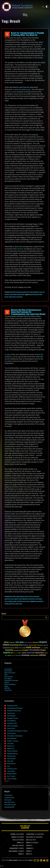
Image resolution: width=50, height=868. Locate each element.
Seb (8, 766)
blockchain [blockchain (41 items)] (26, 645)
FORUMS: (20, 854)
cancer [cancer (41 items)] (35, 645)
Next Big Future (9, 802)
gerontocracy (12, 604)
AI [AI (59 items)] (9, 642)
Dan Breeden (11, 716)
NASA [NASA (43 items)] (12, 653)
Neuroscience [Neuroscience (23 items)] (16, 653)
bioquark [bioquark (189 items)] (43, 642)
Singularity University (11, 680)
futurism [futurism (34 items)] (21, 648)
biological (22, 597)
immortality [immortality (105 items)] (9, 650)
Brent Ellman (11, 764)
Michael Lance (12, 769)
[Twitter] (38, 860)
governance (20, 292)
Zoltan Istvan (12, 297)
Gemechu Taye (12, 723)
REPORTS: (28, 846)
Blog (25, 15)
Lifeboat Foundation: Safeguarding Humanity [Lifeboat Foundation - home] (20, 7)
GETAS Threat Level (25, 827)
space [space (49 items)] (13, 655)
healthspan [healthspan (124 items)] (36, 648)
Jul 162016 (7, 312)
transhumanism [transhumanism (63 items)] (34, 655)
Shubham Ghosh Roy (14, 711)
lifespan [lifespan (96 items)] (43, 650)
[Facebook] (35, 860)
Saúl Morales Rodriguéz (15, 708)
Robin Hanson (18, 249)
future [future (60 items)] (17, 648)
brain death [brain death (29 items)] (31, 645)
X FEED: (14, 840)
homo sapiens (14, 599)
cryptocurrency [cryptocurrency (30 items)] (40, 645)
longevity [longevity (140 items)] (7, 653)
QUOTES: (28, 854)
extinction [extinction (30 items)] (12, 648)
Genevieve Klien (12, 706)
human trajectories (34, 292)
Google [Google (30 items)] (24, 648)
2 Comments (19, 297)
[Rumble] (47, 860)
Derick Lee (11, 746)
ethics (27, 597)
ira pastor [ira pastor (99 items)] (25, 650)
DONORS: (19, 843)
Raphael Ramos (12, 754)
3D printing (8, 669)
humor (41, 292)
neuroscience (39, 599)
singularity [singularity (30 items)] (9, 656)
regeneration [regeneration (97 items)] (39, 653)
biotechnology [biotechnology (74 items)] (14, 645)
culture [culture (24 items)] (44, 645)
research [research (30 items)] (46, 653)
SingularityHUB (9, 807)
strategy (10, 601)
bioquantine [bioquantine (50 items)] (36, 642)
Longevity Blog (9, 798)
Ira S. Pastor (11, 776)
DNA (6, 675)
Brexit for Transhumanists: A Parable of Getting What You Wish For (27, 34)
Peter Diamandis (10, 673)
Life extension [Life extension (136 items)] (34, 650)
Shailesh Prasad (12, 718)
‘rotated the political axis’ (22, 89)
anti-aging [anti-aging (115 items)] (20, 642)
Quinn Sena (11, 713)
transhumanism (21, 295)
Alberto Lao (11, 748)
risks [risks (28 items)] (6, 655)
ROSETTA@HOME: (13, 851)
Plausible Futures (10, 805)
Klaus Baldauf (12, 738)
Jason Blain (11, 771)
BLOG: (28, 840)
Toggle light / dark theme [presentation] (47, 7)
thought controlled (17, 601)
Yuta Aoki (10, 743)
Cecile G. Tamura (13, 741)
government (26, 292)
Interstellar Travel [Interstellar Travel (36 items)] (18, 650)
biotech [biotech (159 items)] (6, 645)
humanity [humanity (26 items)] (42, 648)
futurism (31, 597)
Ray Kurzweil (13, 295)
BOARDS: (28, 843)
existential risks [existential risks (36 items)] (6, 648)
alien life (7, 688)
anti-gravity (8, 690)
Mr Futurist (8, 800)
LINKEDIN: (14, 837)
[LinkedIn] (41, 860)
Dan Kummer (11, 733)
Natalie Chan (11, 756)
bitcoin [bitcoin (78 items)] (21, 645)
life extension (31, 599)
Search (46, 618)
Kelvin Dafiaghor (13, 726)
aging (18, 597)
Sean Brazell (11, 759)
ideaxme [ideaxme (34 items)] (46, 648)
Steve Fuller (12, 292)
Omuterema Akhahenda (15, 736)
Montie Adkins (12, 774)
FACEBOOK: (13, 834)
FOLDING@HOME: (13, 848)
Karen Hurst (11, 728)
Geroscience (8, 795)
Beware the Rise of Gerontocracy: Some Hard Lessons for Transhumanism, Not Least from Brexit (28, 312)
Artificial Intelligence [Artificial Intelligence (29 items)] (28, 643)
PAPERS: (28, 851)
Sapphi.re (31, 860)
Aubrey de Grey (32, 295)
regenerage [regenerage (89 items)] (31, 653)
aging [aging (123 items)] (6, 642)
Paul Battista (11, 721)
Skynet (7, 682)
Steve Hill (10, 761)
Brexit (38, 295)
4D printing (8, 671)
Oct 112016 (7, 34)
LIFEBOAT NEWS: (30, 834)
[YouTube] (44, 860)
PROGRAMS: (29, 848)
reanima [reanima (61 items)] (24, 653)
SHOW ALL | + (7, 781)
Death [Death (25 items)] (47, 645)
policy (6, 601)
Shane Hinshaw (12, 751)
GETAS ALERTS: (30, 837)
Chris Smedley (12, 779)
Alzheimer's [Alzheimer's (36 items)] (13, 643)
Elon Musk (8, 679)
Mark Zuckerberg (10, 684)
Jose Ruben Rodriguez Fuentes (17, 731)
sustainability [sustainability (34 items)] (18, 656)
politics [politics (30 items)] (20, 653)
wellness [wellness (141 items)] (42, 655)
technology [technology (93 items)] (25, 655)
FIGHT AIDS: (15, 846)
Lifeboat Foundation (13, 860)
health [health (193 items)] (29, 648)
